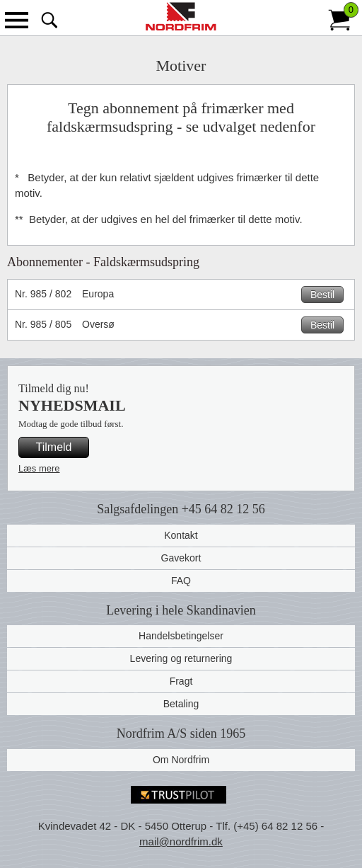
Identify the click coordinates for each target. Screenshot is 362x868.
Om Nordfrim (181, 760)
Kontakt (181, 535)
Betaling (181, 704)
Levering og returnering (181, 658)
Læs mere (39, 468)
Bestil (322, 295)
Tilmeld (54, 447)
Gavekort (181, 558)
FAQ (181, 581)
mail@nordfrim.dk (181, 841)
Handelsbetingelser (181, 636)
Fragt (181, 681)
